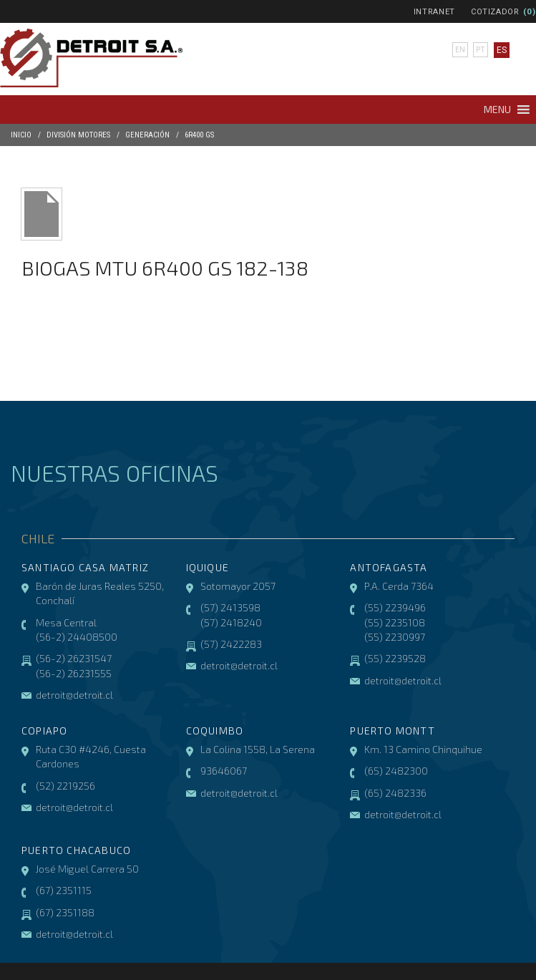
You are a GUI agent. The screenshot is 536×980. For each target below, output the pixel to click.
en (459, 50)
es (500, 50)
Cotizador (495, 12)
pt (479, 50)
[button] (497, 110)
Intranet (434, 12)
